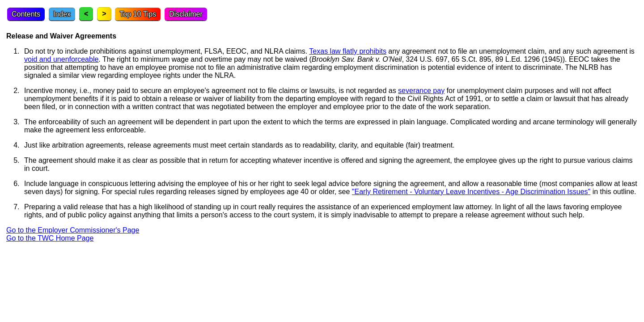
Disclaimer (186, 14)
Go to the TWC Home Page (50, 238)
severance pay (421, 91)
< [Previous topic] (86, 14)
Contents (26, 14)
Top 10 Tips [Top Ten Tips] (138, 14)
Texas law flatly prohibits (348, 51)
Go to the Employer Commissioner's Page (73, 230)
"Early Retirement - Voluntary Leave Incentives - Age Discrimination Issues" (471, 192)
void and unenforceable (61, 59)
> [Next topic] (104, 14)
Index (62, 14)
